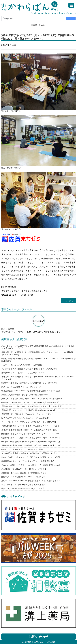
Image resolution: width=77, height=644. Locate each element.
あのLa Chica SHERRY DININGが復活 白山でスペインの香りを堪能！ (31, 481)
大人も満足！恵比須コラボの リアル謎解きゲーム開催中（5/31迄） (30, 453)
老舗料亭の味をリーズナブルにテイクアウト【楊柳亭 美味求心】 (29, 461)
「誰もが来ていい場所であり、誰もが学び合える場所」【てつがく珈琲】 (32, 406)
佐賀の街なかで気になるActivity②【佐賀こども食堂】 (24, 488)
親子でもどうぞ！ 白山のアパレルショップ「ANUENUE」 (26, 418)
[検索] (33, 18)
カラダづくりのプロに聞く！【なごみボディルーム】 (24, 373)
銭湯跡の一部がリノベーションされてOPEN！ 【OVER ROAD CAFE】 (31, 434)
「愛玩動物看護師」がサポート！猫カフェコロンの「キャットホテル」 (31, 426)
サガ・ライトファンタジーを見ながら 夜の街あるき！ (24, 485)
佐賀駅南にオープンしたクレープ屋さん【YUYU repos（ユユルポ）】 (31, 438)
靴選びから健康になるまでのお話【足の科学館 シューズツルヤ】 (29, 383)
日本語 (34, 25)
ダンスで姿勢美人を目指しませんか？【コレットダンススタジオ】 (29, 369)
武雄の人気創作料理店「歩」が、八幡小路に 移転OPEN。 (26, 395)
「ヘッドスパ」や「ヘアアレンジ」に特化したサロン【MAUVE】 (29, 422)
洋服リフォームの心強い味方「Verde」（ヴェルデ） (24, 477)
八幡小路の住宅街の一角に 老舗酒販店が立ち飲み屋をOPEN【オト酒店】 (32, 445)
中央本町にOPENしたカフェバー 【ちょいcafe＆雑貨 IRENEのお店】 (31, 402)
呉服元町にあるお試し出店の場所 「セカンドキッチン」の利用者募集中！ (33, 399)
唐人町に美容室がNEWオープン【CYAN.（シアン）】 (24, 469)
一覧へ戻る (68, 301)
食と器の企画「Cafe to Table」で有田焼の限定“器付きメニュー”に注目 (31, 391)
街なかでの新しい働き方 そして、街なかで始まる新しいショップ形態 (31, 457)
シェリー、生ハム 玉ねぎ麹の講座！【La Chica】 (22, 365)
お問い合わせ (39, 637)
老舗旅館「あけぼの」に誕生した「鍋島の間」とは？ (24, 473)
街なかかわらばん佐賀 (31, 6)
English (43, 25)
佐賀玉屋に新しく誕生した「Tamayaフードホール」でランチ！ (28, 414)
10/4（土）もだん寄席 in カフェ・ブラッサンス (21, 387)
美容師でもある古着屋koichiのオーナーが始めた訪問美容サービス (29, 430)
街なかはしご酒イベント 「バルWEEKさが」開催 (22, 449)
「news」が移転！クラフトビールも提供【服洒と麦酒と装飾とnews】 (31, 465)
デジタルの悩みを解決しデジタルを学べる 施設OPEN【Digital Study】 (31, 442)
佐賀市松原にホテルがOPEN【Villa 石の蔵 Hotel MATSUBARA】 (29, 410)
